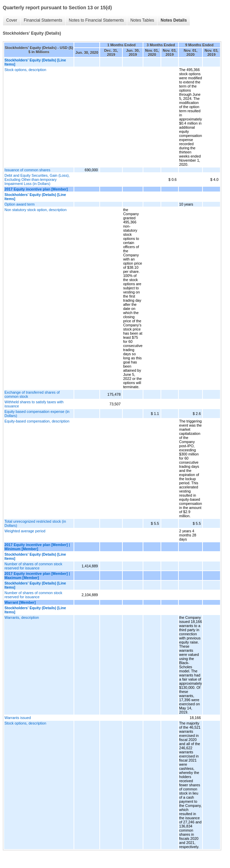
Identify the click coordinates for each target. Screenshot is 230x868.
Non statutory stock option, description (36, 210)
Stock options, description (25, 70)
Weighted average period (25, 531)
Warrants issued (18, 718)
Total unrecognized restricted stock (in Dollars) (35, 523)
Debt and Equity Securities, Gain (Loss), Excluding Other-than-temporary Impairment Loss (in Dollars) (37, 180)
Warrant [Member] (20, 602)
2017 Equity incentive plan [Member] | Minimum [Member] (37, 547)
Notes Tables (142, 20)
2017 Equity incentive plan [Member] (36, 189)
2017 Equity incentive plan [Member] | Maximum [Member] (37, 576)
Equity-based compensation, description (37, 421)
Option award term (20, 204)
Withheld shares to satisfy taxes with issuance (34, 404)
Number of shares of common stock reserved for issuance (33, 566)
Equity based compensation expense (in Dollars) (37, 414)
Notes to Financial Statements (96, 20)
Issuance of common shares (27, 170)
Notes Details (174, 20)
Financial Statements (43, 20)
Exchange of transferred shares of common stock (32, 394)
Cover (12, 20)
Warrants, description (22, 617)
